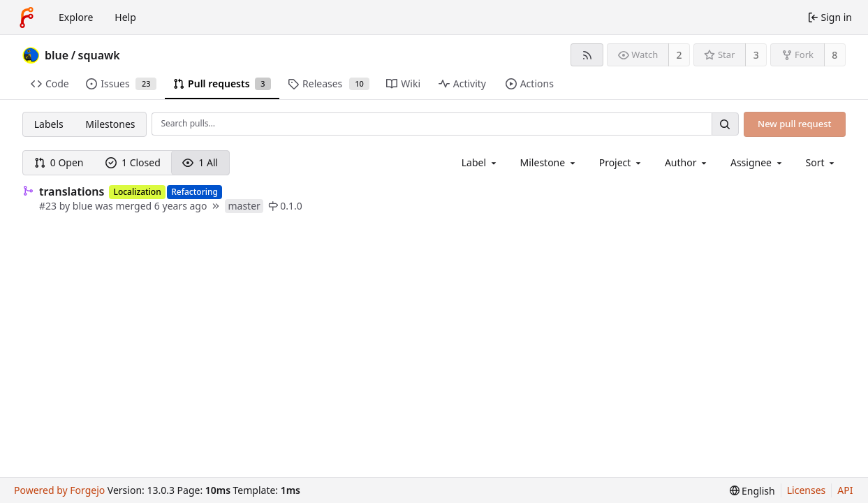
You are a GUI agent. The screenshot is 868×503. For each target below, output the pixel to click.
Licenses (807, 490)
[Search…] (725, 124)
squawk (99, 55)
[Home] (27, 17)
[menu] (822, 162)
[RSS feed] (587, 55)
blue (57, 55)
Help (125, 17)
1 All (200, 162)
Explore (76, 17)
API (845, 490)
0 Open (59, 162)
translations (72, 191)
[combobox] (480, 162)
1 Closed (133, 162)
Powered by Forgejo (59, 490)
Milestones (110, 124)
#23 (49, 206)
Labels (49, 124)
